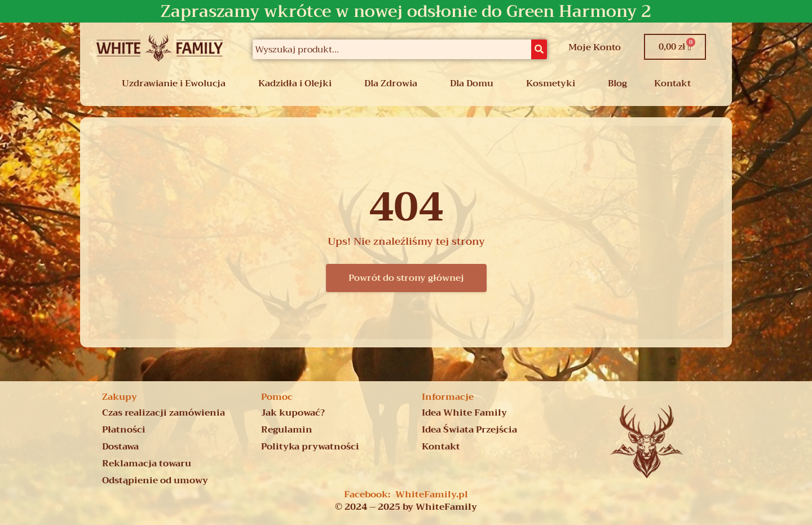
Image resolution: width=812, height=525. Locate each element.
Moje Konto (595, 47)
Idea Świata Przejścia (469, 430)
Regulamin (287, 430)
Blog (617, 83)
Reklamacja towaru (147, 464)
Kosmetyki (551, 83)
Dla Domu (472, 83)
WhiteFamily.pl (432, 495)
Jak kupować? (293, 413)
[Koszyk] (675, 47)
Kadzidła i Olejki (295, 83)
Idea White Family (464, 413)
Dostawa (120, 447)
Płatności (124, 430)
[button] (176, 83)
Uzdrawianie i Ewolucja (174, 83)
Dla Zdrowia (391, 83)
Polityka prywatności (310, 447)
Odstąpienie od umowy (155, 480)
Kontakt (672, 83)
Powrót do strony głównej (406, 278)
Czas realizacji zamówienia (164, 413)
